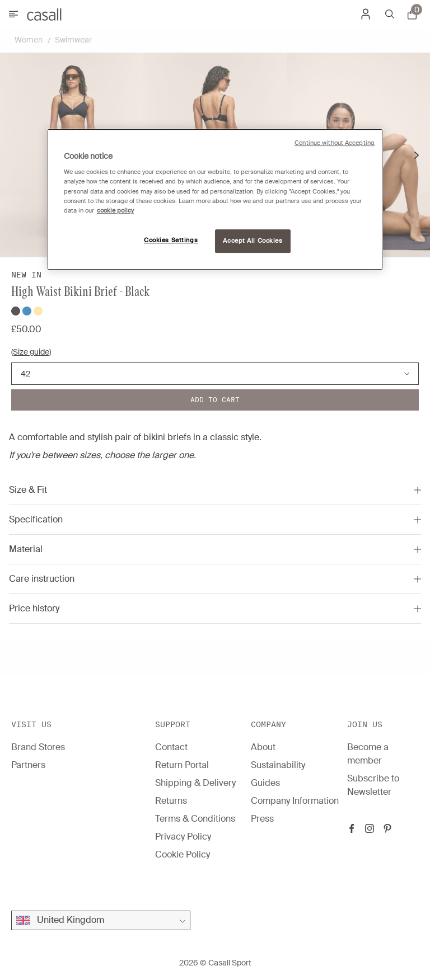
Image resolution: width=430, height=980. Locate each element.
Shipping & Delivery (195, 783)
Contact (171, 747)
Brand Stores (38, 747)
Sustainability (278, 765)
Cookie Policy (183, 854)
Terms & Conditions (195, 819)
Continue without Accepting (335, 143)
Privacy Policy (183, 837)
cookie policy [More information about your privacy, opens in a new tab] (115, 211)
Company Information (295, 801)
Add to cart (215, 400)
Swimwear (73, 40)
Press (262, 819)
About (263, 747)
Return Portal (182, 765)
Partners (28, 765)
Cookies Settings (171, 240)
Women (29, 40)
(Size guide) (31, 352)
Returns (171, 801)
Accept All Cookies (253, 241)
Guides (265, 783)
